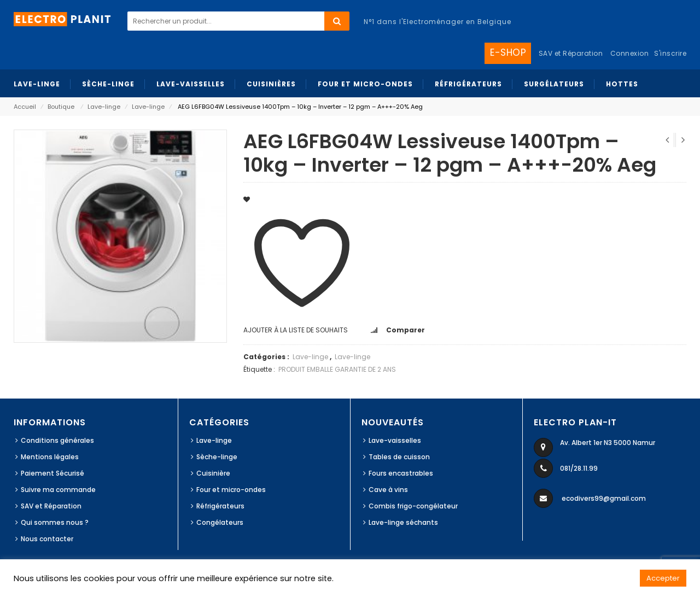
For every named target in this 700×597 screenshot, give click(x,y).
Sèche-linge (217, 457)
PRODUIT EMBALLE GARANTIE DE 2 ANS (337, 369)
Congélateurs (220, 522)
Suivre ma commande (58, 490)
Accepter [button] (663, 578)
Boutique (61, 107)
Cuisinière (213, 473)
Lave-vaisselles (395, 440)
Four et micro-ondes (231, 490)
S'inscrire (670, 53)
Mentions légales (50, 457)
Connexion (630, 53)
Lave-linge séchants (403, 522)
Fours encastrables (401, 473)
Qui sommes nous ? (55, 522)
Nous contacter (47, 539)
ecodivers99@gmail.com (604, 498)
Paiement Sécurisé (52, 473)
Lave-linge (104, 107)
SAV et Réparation (51, 506)
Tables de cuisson (399, 457)
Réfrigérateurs (220, 506)
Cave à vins (388, 490)
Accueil (25, 107)
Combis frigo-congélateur (413, 506)
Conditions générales (57, 440)
